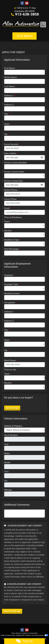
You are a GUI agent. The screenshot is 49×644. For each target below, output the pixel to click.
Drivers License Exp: (14, 181)
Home (13, 633)
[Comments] (24, 514)
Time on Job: (10, 370)
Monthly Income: (12, 293)
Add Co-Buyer (12, 408)
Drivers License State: (14, 172)
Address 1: (9, 96)
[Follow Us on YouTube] (27, 3)
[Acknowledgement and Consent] (5, 525)
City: (6, 114)
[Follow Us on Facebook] (22, 3)
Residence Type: (12, 240)
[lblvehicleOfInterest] (24, 430)
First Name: (10, 68)
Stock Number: (11, 435)
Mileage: (8, 490)
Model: (7, 462)
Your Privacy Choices (40, 635)
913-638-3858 (27, 14)
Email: (7, 208)
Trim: (7, 472)
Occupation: (10, 303)
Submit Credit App (12, 611)
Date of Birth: (10, 153)
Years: (7, 222)
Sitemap (28, 635)
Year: (7, 444)
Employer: (9, 275)
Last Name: (10, 86)
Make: (7, 453)
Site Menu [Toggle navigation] (25, 36)
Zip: (6, 134)
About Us (19, 633)
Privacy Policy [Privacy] (34, 633)
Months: (8, 231)
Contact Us (25, 633)
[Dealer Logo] (24, 24)
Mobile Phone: (11, 190)
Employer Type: (11, 284)
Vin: (6, 481)
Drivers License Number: (16, 163)
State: (7, 124)
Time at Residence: (13, 217)
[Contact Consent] (5, 584)
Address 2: (9, 105)
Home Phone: (11, 199)
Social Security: (11, 144)
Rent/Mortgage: (12, 249)
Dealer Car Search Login (8, 635)
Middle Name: (11, 77)
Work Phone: (10, 360)
